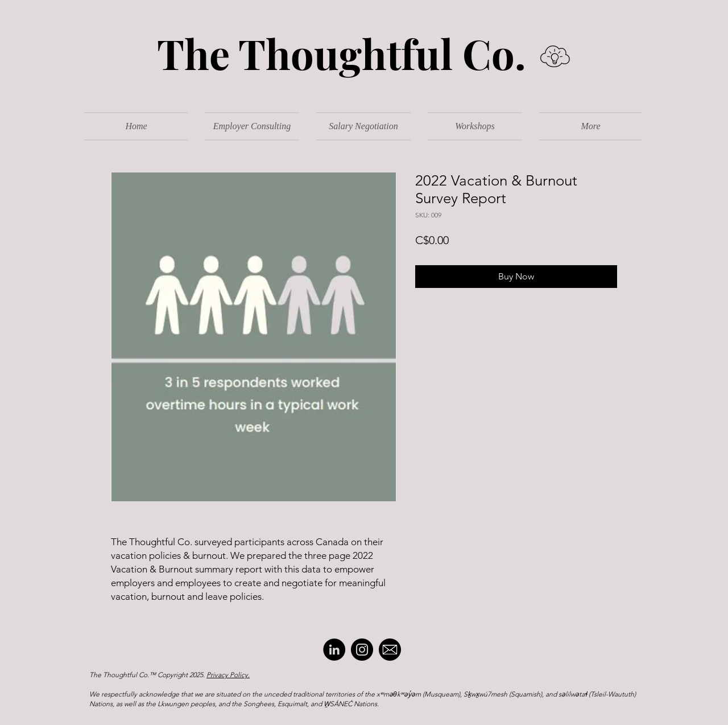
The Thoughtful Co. (332, 53)
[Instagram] (362, 650)
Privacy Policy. (228, 675)
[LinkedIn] (334, 650)
